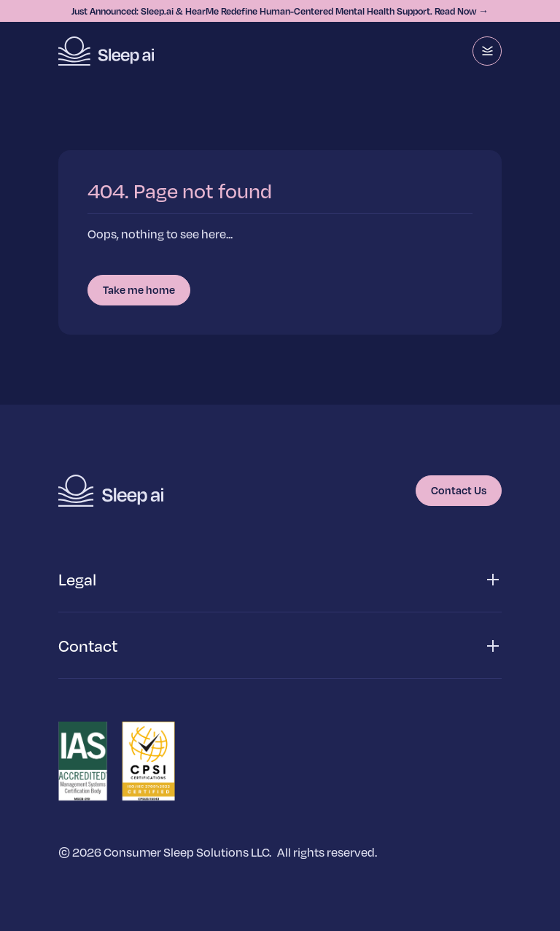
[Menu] (487, 51)
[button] (280, 580)
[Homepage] (106, 51)
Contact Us (459, 490)
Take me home (139, 289)
